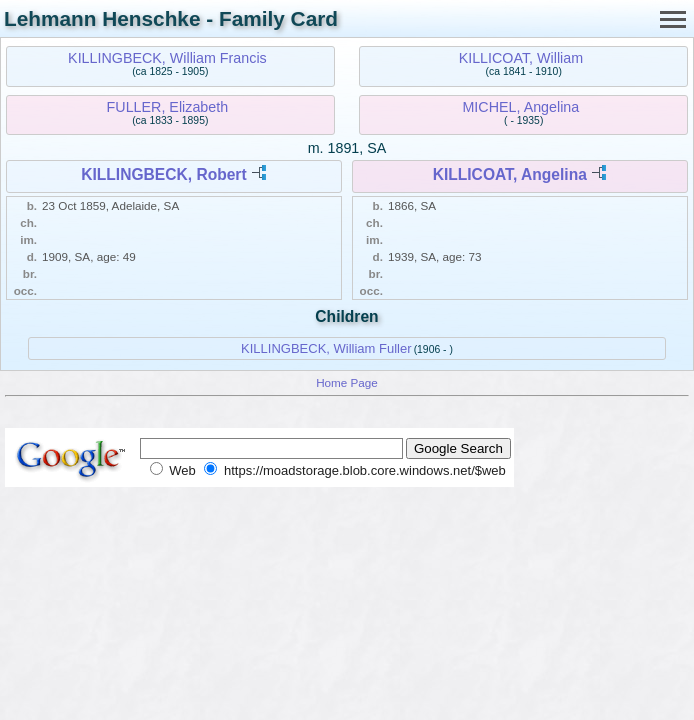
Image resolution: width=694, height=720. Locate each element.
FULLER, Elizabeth (168, 107)
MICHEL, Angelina (520, 107)
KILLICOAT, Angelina (510, 174)
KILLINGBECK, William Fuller (326, 348)
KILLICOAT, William (521, 58)
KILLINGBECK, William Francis (167, 58)
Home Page (347, 382)
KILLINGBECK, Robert (163, 174)
